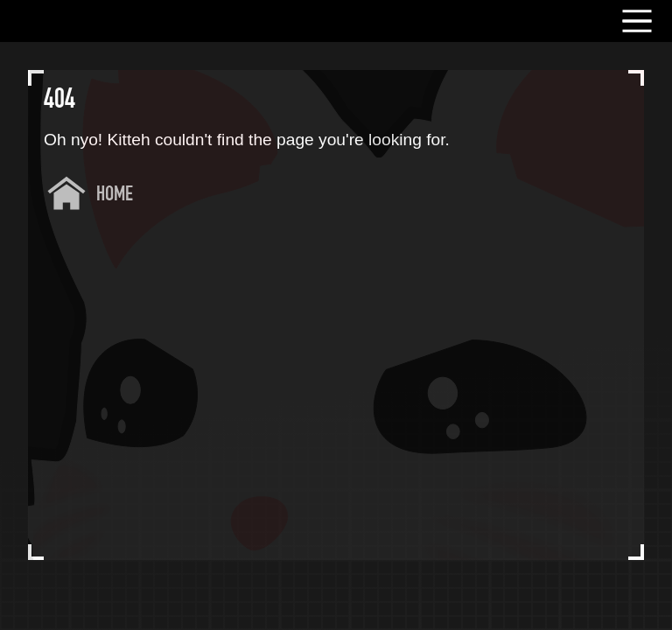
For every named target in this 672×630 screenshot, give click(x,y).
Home (115, 195)
